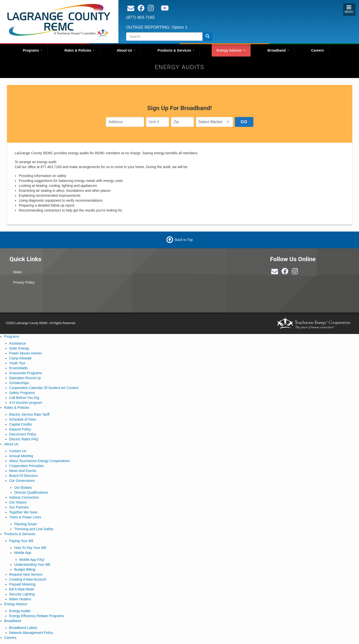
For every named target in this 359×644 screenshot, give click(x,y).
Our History (18, 502)
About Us (126, 50)
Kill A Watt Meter (22, 589)
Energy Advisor (231, 50)
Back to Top (184, 240)
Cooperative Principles (26, 466)
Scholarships (19, 383)
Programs (33, 50)
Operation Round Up (25, 378)
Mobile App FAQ (32, 560)
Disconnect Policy (23, 434)
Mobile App (23, 553)
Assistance (18, 343)
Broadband (278, 50)
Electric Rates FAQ (24, 439)
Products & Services (176, 50)
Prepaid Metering (22, 584)
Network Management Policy (31, 633)
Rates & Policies (80, 50)
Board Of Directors (23, 476)
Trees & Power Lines (25, 517)
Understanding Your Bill (32, 565)
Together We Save (23, 512)
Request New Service (26, 574)
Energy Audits (20, 611)
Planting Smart (25, 524)
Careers (318, 50)
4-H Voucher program (26, 403)
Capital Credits (20, 424)
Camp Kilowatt (20, 358)
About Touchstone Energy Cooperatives (39, 461)
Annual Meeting (21, 456)
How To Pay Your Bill (30, 548)
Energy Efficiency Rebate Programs (37, 616)
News (17, 272)
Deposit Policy (20, 429)
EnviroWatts (18, 368)
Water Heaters (20, 599)
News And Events (23, 471)
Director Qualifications (31, 492)
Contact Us (18, 451)
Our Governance (22, 481)
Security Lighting (22, 594)
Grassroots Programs (26, 373)
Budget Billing (25, 569)
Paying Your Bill (21, 541)
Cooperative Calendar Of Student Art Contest (44, 388)
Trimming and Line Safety (34, 529)
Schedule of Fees (23, 419)
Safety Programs (22, 393)
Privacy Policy (24, 282)
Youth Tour (17, 363)
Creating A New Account (28, 579)
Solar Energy (19, 348)
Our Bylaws (23, 488)
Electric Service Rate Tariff (29, 414)
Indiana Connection (24, 497)
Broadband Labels (23, 628)
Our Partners (19, 507)
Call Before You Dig (24, 398)
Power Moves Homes (26, 353)
